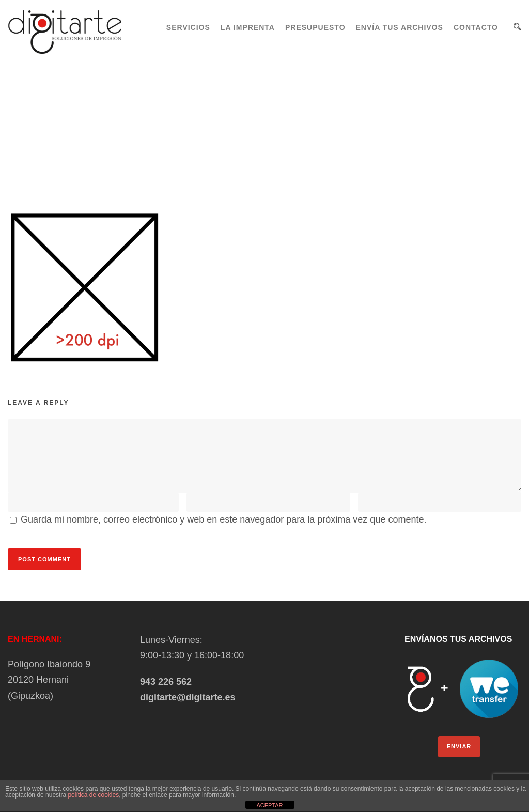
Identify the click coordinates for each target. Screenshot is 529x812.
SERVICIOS (188, 27)
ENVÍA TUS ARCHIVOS (400, 27)
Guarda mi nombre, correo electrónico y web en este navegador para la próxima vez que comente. (223, 519)
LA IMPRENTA (248, 27)
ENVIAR (459, 746)
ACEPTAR (269, 805)
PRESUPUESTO (315, 27)
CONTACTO (476, 27)
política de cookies (93, 795)
